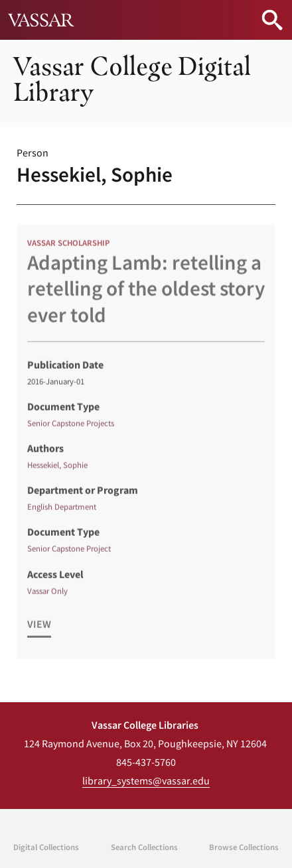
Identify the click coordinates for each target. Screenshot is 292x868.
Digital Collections (46, 847)
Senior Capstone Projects (71, 429)
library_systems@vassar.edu (146, 780)
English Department (62, 513)
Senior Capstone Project (69, 554)
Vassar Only (47, 597)
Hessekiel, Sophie (57, 471)
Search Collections (144, 847)
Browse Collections (244, 847)
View (39, 630)
